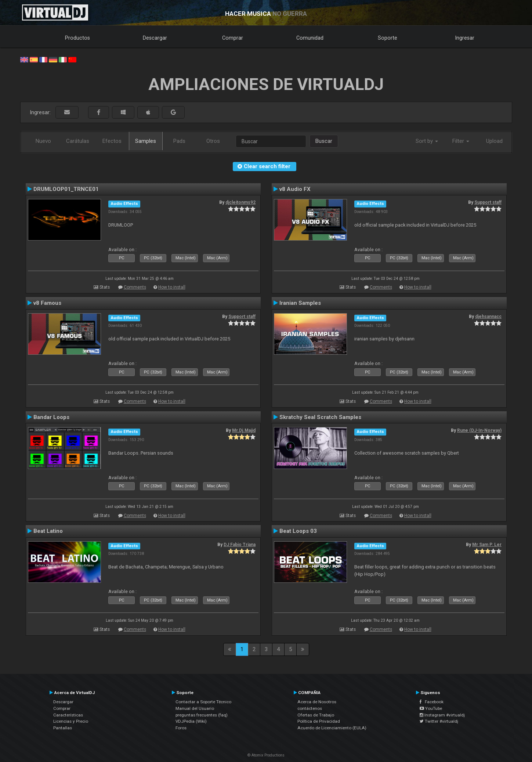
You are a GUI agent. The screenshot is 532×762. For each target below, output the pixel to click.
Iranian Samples (300, 303)
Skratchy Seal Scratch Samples (320, 417)
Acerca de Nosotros (317, 702)
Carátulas (78, 141)
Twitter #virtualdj (439, 721)
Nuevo (43, 141)
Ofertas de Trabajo (316, 715)
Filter (461, 141)
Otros (213, 141)
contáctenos (310, 708)
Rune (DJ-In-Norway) (479, 430)
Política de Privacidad (319, 721)
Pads (179, 141)
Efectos (112, 141)
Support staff (488, 202)
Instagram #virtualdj (442, 715)
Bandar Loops (51, 417)
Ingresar (465, 38)
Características (68, 715)
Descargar (155, 38)
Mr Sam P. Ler (487, 545)
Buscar (324, 141)
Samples (146, 141)
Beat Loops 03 (298, 531)
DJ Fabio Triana (240, 545)
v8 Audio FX (295, 189)
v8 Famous (47, 303)
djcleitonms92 (240, 202)
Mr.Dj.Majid (244, 430)
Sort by (427, 141)
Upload (494, 141)
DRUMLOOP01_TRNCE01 (66, 189)
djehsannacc (488, 317)
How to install (172, 287)
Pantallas (63, 728)
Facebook (432, 702)
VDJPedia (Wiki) (191, 721)
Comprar (233, 38)
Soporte (388, 38)
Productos (77, 38)
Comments (135, 287)
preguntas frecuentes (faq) (202, 715)
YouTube (431, 708)
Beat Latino (48, 531)
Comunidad (310, 38)
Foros (181, 728)
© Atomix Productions (266, 755)
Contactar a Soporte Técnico (203, 702)
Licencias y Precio (71, 721)
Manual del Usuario (195, 708)
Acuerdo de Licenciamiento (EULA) (332, 728)
